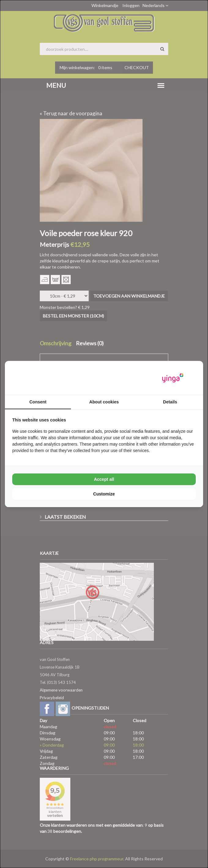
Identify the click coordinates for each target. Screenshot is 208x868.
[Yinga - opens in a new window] (173, 378)
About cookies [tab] (104, 402)
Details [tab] (170, 402)
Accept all (104, 479)
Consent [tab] (38, 402)
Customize (104, 494)
